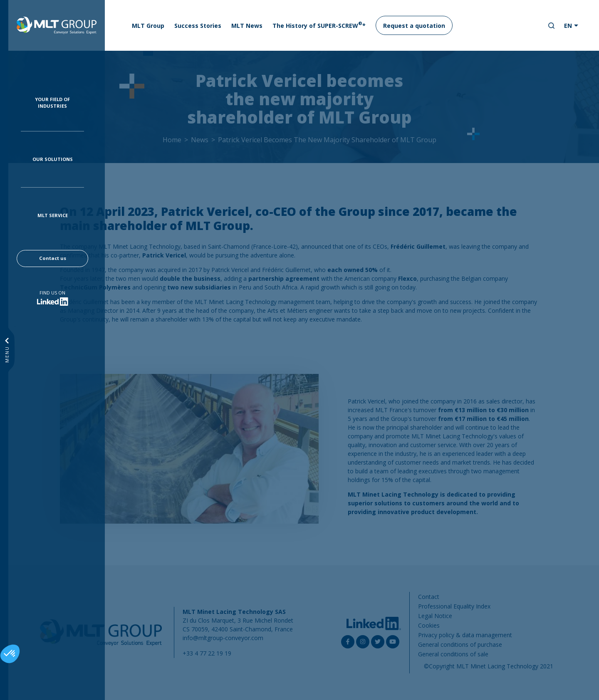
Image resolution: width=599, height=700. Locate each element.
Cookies (429, 625)
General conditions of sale (453, 654)
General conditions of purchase (460, 644)
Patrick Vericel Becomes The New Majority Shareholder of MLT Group (327, 140)
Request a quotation (414, 26)
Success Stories (198, 26)
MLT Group (148, 26)
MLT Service (53, 215)
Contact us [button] (53, 258)
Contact (429, 597)
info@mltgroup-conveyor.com (223, 638)
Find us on (52, 293)
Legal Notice (435, 616)
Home (172, 140)
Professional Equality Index (454, 606)
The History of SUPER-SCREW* (319, 25)
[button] (10, 654)
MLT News (247, 26)
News (200, 140)
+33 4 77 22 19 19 (207, 653)
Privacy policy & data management (465, 635)
